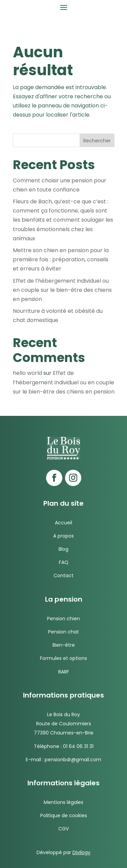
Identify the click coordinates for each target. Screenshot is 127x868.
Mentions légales (63, 802)
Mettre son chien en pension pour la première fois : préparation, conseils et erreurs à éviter (61, 259)
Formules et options (63, 658)
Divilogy (81, 852)
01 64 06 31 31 (78, 746)
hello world (27, 373)
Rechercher (97, 141)
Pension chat (63, 632)
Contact (63, 576)
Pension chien (63, 619)
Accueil (63, 523)
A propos (63, 536)
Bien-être (64, 645)
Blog (63, 549)
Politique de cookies (64, 815)
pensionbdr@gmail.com (73, 760)
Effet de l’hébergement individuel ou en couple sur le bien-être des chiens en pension (62, 290)
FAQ (64, 562)
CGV (63, 829)
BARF (64, 672)
